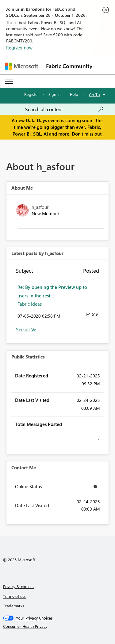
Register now (19, 48)
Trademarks (14, 606)
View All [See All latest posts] (26, 330)
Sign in (54, 94)
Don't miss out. (87, 134)
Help (74, 94)
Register (32, 94)
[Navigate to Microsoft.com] (21, 66)
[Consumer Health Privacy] (58, 626)
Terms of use (15, 596)
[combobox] (64, 109)
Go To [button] (94, 95)
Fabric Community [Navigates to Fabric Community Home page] (69, 66)
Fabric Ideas (30, 304)
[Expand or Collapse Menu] (9, 81)
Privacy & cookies (19, 586)
